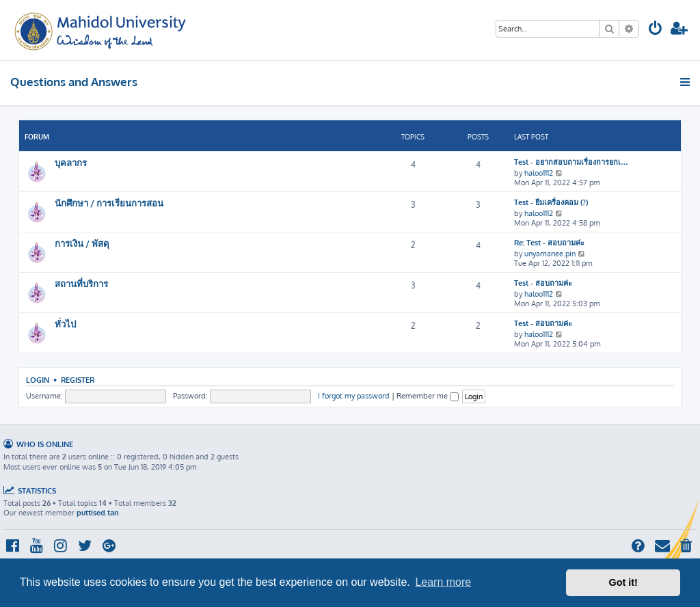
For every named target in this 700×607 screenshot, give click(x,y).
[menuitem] (656, 30)
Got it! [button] (623, 582)
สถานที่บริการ (81, 283)
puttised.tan (98, 513)
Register (78, 380)
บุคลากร (71, 162)
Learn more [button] (443, 582)
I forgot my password (354, 396)
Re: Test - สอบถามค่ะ (549, 243)
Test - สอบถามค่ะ (543, 283)
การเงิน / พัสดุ (82, 243)
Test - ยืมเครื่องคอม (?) (551, 202)
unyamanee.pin (550, 254)
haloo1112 (539, 173)
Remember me (428, 396)
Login (38, 380)
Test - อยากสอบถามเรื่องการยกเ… (571, 162)
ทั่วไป (65, 324)
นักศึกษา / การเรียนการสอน (109, 203)
